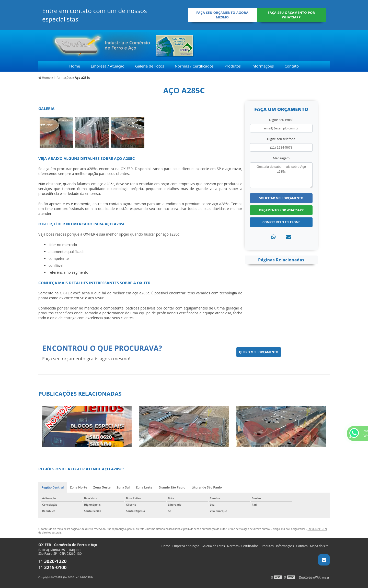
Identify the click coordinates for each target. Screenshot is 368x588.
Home (75, 66)
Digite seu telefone (281, 139)
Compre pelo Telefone (281, 222)
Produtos (233, 66)
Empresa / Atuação (108, 66)
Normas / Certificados (194, 66)
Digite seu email (281, 120)
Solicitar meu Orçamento (281, 198)
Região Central (53, 487)
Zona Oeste (102, 487)
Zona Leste (144, 487)
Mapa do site (319, 546)
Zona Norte (78, 487)
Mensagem (281, 158)
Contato (292, 66)
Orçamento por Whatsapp (281, 210)
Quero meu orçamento (259, 352)
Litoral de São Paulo (207, 487)
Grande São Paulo (172, 487)
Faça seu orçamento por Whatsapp (291, 15)
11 (53, 561)
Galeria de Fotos (150, 66)
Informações (263, 66)
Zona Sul (123, 487)
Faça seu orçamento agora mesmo (222, 15)
